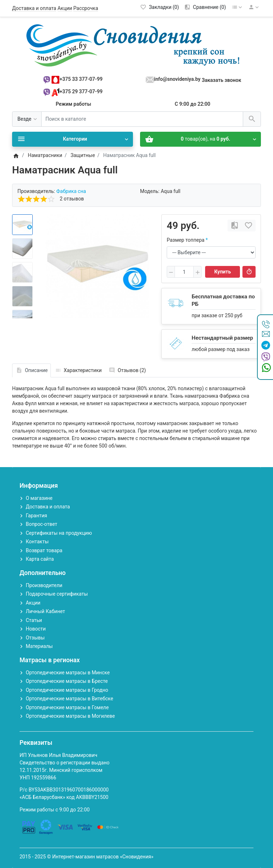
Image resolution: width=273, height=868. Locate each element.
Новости (36, 629)
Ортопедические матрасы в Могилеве (70, 716)
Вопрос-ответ (41, 524)
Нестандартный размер (222, 338)
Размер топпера (186, 240)
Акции (65, 8)
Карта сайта (40, 559)
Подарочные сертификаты (57, 594)
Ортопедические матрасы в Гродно (67, 690)
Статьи (34, 620)
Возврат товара (44, 550)
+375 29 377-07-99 (81, 91)
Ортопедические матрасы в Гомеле (67, 707)
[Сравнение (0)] (205, 7)
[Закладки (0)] (160, 7)
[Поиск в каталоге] (142, 119)
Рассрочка (86, 8)
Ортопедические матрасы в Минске (68, 673)
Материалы (39, 646)
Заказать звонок (221, 80)
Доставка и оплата (34, 8)
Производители (44, 585)
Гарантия (36, 516)
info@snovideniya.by (177, 79)
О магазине (39, 498)
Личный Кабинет (45, 611)
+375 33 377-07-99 (81, 79)
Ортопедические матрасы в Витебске (69, 699)
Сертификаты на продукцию (59, 533)
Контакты (37, 542)
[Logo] (136, 45)
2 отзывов (72, 199)
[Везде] (27, 119)
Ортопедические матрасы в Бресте (67, 681)
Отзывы (35, 638)
